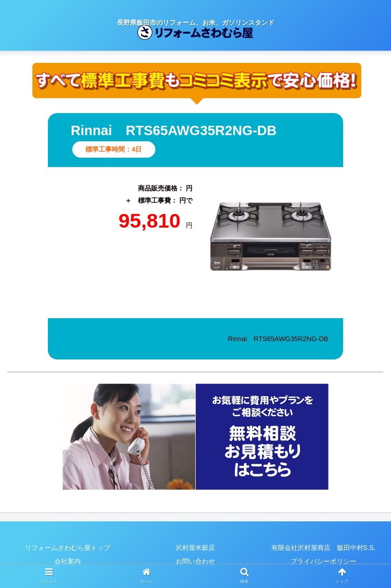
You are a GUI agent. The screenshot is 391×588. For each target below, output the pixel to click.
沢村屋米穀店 (195, 548)
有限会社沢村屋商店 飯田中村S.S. (323, 548)
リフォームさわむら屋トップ (68, 548)
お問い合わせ (195, 561)
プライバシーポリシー (323, 561)
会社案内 (68, 561)
